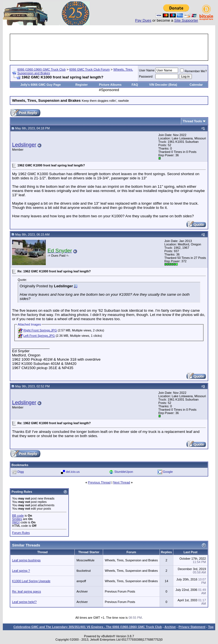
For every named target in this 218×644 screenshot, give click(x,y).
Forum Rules (21, 533)
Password (146, 76)
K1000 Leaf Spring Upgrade (31, 581)
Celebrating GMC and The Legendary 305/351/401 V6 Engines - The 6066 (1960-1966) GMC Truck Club (88, 627)
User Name (147, 70)
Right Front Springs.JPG (40, 330)
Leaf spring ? (21, 571)
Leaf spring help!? (24, 602)
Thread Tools (192, 121)
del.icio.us (73, 472)
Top (211, 627)
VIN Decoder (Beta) (163, 85)
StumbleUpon (124, 472)
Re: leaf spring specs (27, 591)
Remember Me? (193, 71)
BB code (18, 516)
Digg (21, 472)
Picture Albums (110, 85)
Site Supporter (186, 20)
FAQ (135, 85)
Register (81, 85)
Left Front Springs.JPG (39, 336)
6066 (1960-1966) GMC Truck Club (42, 69)
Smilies (17, 519)
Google (168, 472)
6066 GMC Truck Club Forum (90, 69)
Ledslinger (24, 145)
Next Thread (122, 482)
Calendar (196, 85)
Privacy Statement (192, 627)
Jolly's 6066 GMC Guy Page (40, 85)
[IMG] (16, 522)
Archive (170, 627)
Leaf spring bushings (26, 560)
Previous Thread (99, 482)
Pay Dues (143, 20)
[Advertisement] (113, 47)
